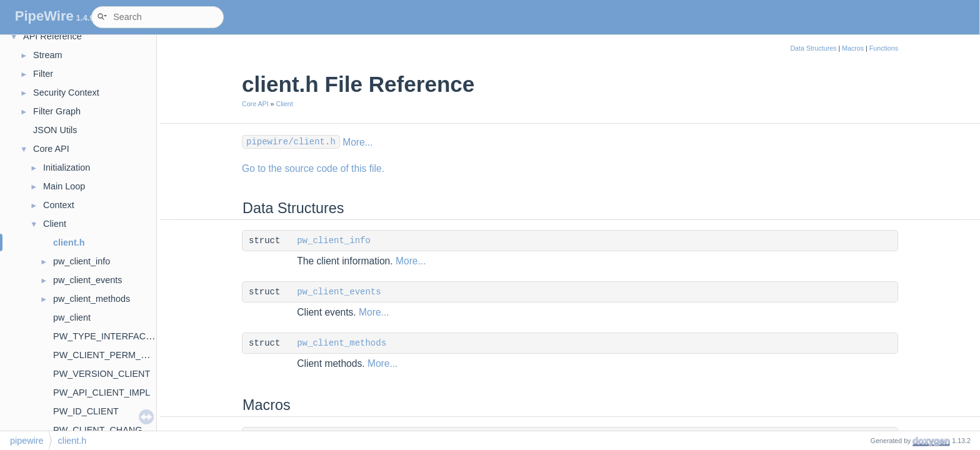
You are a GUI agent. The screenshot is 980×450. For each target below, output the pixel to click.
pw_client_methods (92, 299)
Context (59, 205)
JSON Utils (55, 130)
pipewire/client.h (291, 142)
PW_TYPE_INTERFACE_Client (116, 336)
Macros (853, 48)
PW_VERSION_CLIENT (102, 374)
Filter (43, 74)
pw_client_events (87, 280)
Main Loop (64, 186)
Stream (47, 55)
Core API (51, 149)
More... (358, 142)
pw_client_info (82, 261)
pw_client (72, 317)
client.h (69, 242)
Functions (884, 48)
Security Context (66, 92)
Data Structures (813, 48)
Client (55, 224)
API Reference (52, 36)
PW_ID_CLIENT (86, 411)
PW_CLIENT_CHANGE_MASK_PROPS (134, 430)
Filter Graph (57, 111)
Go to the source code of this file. (313, 168)
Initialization (67, 167)
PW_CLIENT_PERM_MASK (110, 355)
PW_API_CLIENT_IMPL (102, 392)
